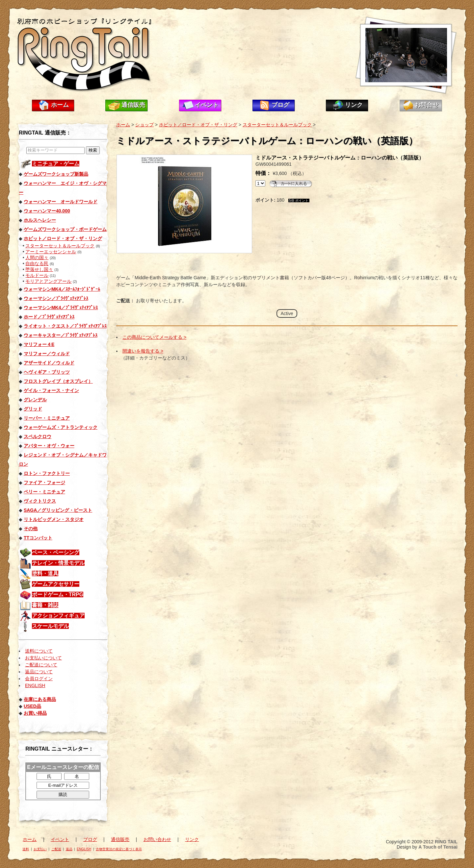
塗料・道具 (45, 573)
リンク (354, 105)
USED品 (32, 706)
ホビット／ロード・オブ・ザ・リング (198, 125)
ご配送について (41, 665)
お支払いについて (43, 658)
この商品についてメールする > (154, 337)
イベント (207, 105)
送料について (39, 651)
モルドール (37, 275)
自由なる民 (37, 263)
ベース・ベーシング (56, 552)
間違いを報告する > (143, 351)
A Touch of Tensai (438, 847)
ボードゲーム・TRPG (58, 595)
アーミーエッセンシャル (51, 252)
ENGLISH (35, 685)
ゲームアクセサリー (56, 584)
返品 (69, 849)
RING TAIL (446, 842)
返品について (39, 672)
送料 (26, 849)
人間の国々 (37, 258)
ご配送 (56, 849)
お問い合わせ (157, 839)
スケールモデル (50, 626)
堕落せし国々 (39, 269)
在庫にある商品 (40, 699)
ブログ (280, 105)
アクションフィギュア (58, 616)
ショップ (145, 125)
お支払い (40, 849)
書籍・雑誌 (45, 605)
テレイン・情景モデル (58, 563)
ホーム (60, 105)
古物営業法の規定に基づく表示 (119, 849)
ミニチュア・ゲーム (56, 164)
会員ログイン (39, 679)
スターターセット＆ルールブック (60, 246)
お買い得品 (35, 713)
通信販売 (133, 105)
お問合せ (427, 105)
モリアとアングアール (48, 281)
